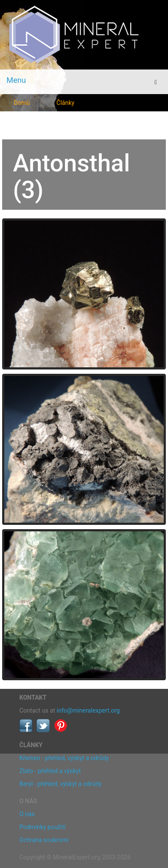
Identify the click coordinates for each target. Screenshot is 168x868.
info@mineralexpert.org (88, 710)
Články (65, 103)
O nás (27, 814)
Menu (16, 80)
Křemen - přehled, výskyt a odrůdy (64, 758)
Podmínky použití (42, 827)
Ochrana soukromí (44, 840)
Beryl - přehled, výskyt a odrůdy (61, 784)
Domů (22, 103)
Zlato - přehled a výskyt (50, 771)
